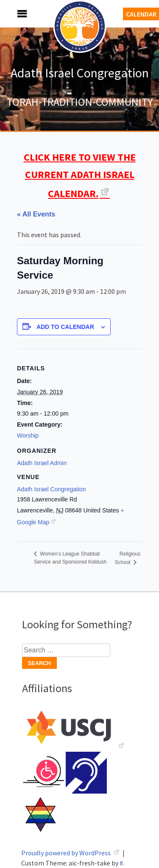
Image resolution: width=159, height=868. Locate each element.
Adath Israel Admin (42, 463)
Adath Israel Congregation (80, 73)
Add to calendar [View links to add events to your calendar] (65, 327)
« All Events (36, 214)
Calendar (141, 14)
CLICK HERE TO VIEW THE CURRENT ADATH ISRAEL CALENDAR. (80, 175)
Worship (28, 435)
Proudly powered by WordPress (67, 853)
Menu (13, 14)
